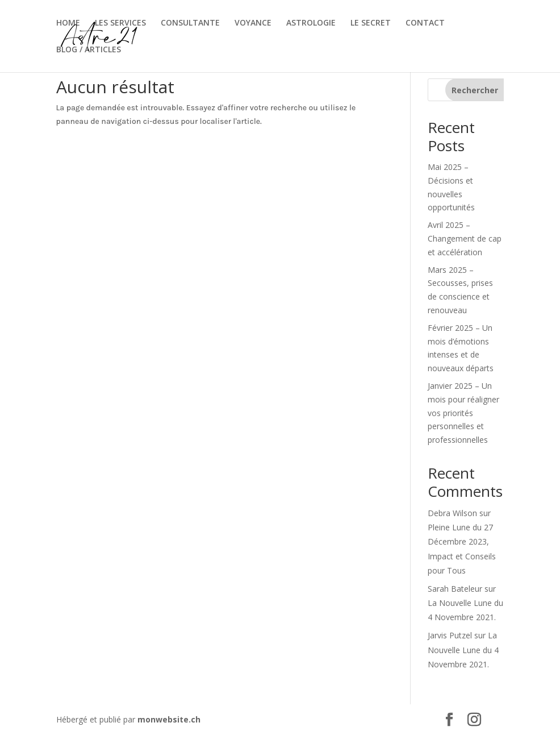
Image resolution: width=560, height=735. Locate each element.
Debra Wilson (452, 513)
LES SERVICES (120, 23)
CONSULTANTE (190, 23)
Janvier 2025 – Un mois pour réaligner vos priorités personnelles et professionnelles (463, 413)
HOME (68, 23)
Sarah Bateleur (455, 589)
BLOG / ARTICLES (89, 50)
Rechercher (475, 90)
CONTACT (425, 23)
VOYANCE (253, 23)
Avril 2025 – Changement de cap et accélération (465, 238)
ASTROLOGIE (311, 23)
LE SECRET (371, 23)
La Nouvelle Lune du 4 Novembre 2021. (463, 649)
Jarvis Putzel (450, 635)
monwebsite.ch (169, 719)
